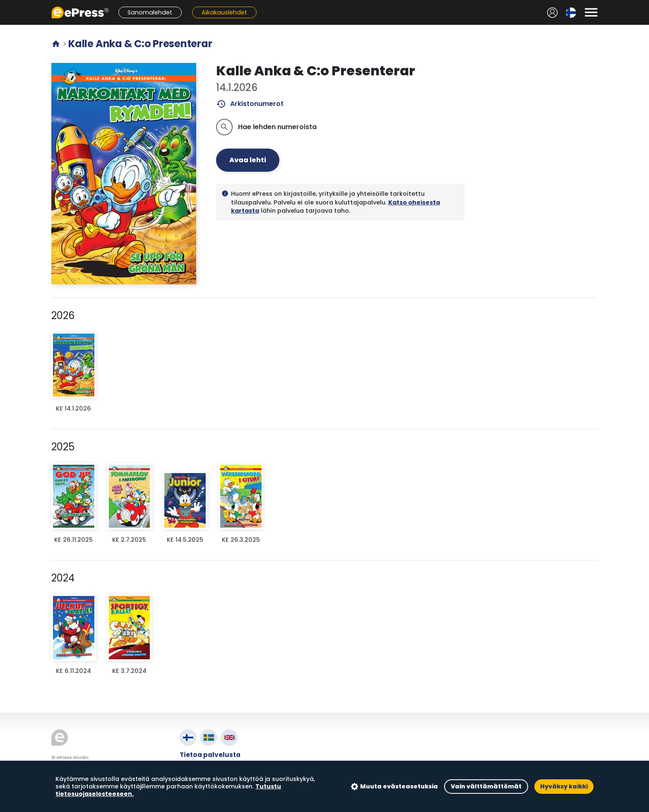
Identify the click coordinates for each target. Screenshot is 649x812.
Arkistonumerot (250, 104)
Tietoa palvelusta (210, 755)
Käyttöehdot (202, 764)
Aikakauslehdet (224, 12)
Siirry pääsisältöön (4, 4)
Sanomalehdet (150, 12)
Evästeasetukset (208, 783)
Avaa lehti (248, 160)
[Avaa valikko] (591, 12)
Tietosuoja (198, 774)
